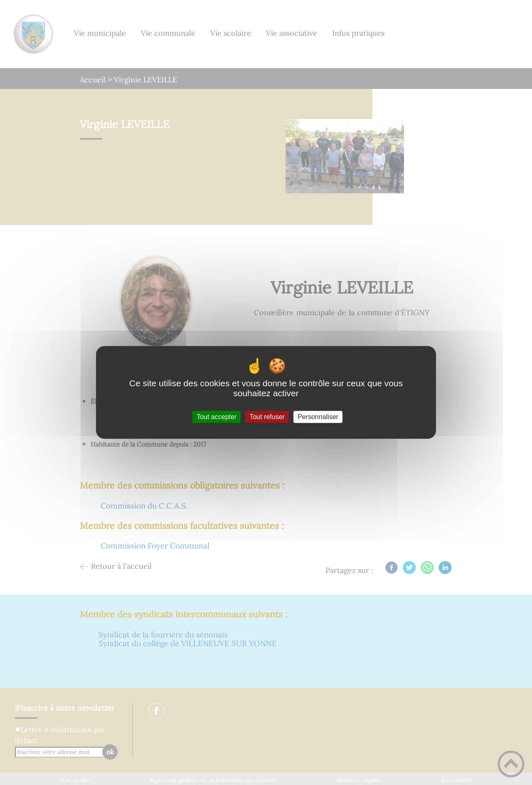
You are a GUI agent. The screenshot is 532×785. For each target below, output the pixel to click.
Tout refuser (267, 417)
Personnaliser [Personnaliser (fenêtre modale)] (318, 417)
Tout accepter (217, 417)
